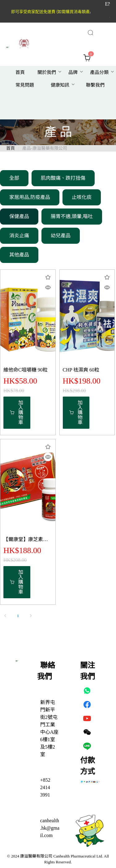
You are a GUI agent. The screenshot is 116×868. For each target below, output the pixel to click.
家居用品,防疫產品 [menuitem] (30, 197)
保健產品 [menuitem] (19, 216)
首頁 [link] (11, 148)
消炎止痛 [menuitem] (19, 236)
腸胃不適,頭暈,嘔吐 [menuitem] (72, 216)
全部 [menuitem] (14, 178)
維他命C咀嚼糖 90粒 (26, 370)
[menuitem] (20, 73)
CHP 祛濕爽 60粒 (81, 370)
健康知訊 (60, 85)
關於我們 (47, 72)
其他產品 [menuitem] (19, 255)
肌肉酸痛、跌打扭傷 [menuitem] (63, 178)
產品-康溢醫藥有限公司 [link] (45, 148)
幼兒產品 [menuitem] (61, 236)
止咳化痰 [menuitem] (82, 197)
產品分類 (99, 72)
